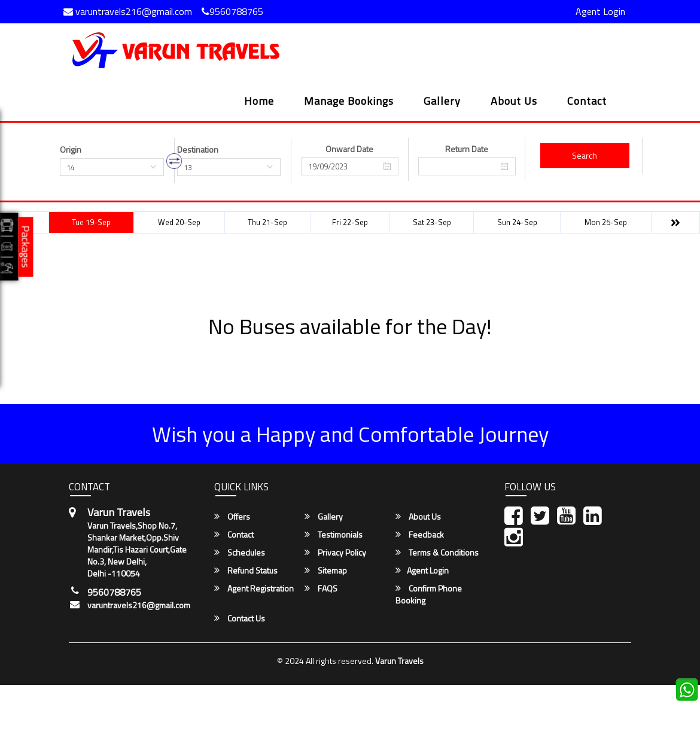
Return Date (467, 149)
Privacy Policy (335, 553)
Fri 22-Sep (350, 222)
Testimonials (334, 535)
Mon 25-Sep (606, 222)
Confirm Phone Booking (429, 594)
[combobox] (112, 167)
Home (259, 102)
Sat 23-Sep (432, 222)
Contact (587, 102)
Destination (198, 150)
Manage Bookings (349, 102)
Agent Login (600, 11)
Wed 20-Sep (179, 222)
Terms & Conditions (437, 553)
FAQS (321, 589)
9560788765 (232, 11)
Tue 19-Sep (91, 222)
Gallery (442, 102)
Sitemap (326, 571)
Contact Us (240, 618)
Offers (232, 517)
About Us (514, 102)
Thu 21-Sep (267, 222)
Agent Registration (254, 589)
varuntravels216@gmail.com (128, 11)
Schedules (240, 553)
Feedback (420, 535)
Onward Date (349, 149)
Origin (71, 150)
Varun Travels (399, 661)
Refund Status (246, 571)
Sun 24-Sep (517, 222)
